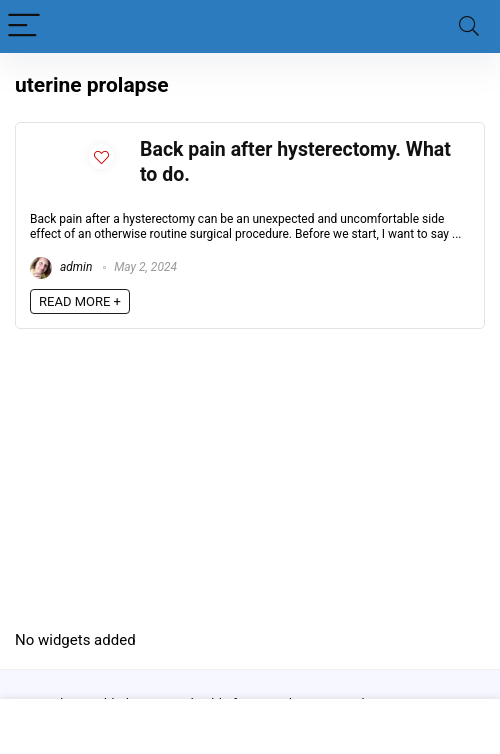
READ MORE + (80, 301)
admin (61, 267)
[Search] (469, 26)
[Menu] (24, 26)
